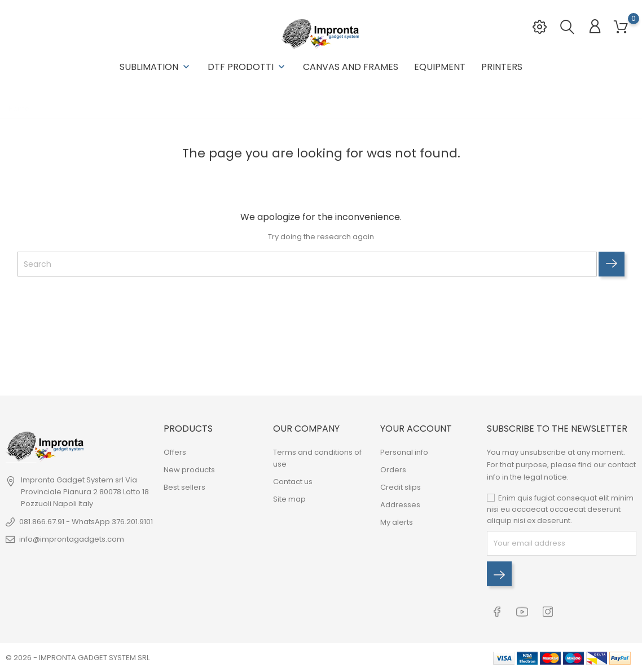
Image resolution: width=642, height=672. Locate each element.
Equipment (440, 67)
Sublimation (156, 67)
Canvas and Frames (351, 67)
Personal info (404, 452)
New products (189, 470)
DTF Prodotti (247, 67)
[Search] (307, 264)
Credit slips (401, 487)
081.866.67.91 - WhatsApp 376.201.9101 (86, 522)
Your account (416, 429)
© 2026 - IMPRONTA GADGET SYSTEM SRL (78, 658)
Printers (502, 67)
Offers (175, 452)
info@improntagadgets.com (72, 539)
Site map (289, 499)
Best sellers (184, 487)
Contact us (293, 482)
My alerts (397, 522)
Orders (393, 470)
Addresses (400, 505)
